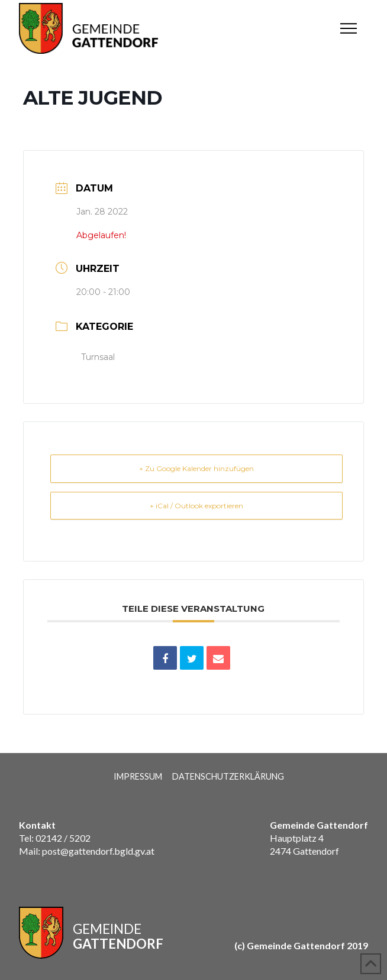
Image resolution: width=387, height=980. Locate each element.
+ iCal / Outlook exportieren (196, 506)
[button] (349, 28)
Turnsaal (98, 357)
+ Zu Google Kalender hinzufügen (196, 468)
